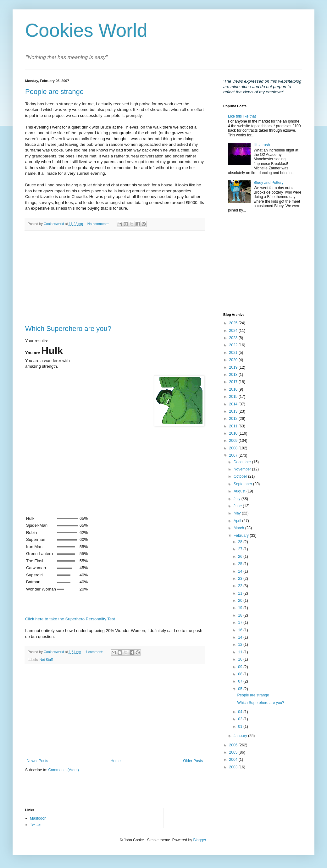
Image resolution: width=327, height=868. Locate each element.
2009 (234, 441)
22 (241, 586)
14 (241, 637)
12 (241, 645)
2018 (234, 375)
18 (241, 615)
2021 (234, 353)
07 (241, 681)
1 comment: (95, 652)
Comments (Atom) (63, 770)
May (238, 513)
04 (241, 712)
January (241, 736)
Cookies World (86, 30)
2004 (234, 760)
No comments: (99, 224)
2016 (234, 389)
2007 (234, 455)
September (243, 484)
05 (241, 689)
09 (241, 667)
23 (241, 579)
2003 (234, 767)
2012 (234, 419)
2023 (234, 338)
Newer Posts (37, 761)
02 (241, 719)
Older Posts (193, 761)
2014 (234, 404)
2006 (234, 745)
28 (241, 542)
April (238, 521)
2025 (234, 323)
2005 (234, 752)
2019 (234, 367)
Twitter (35, 825)
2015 (234, 397)
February (242, 536)
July (238, 499)
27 (241, 549)
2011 (234, 426)
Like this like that (242, 116)
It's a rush (262, 145)
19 (241, 608)
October (241, 476)
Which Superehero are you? (68, 329)
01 (241, 727)
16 (241, 630)
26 (241, 557)
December (243, 462)
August (240, 491)
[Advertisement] (115, 278)
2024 (234, 331)
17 (241, 623)
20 (241, 601)
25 (241, 564)
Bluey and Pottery (269, 183)
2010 (234, 433)
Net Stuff (46, 660)
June (238, 506)
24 (241, 571)
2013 (234, 411)
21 (241, 593)
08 (241, 674)
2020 (234, 360)
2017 (234, 382)
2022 (234, 345)
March (239, 528)
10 (241, 659)
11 (241, 652)
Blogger (200, 840)
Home (116, 761)
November (243, 469)
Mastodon (38, 818)
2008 (234, 448)
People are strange (54, 92)
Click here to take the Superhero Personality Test (70, 619)
